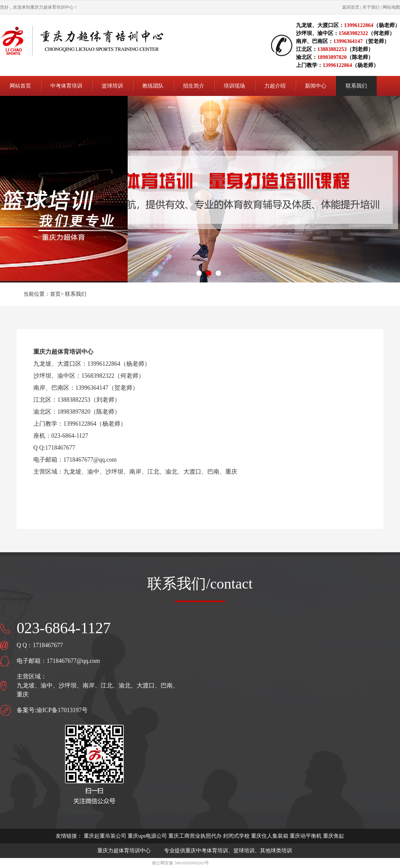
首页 (55, 294)
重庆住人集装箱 (270, 836)
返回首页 (351, 7)
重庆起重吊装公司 (105, 836)
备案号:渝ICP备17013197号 (52, 710)
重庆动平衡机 (306, 836)
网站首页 (20, 86)
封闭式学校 (236, 836)
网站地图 (391, 7)
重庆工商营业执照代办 (195, 836)
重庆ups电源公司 (147, 836)
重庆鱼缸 (334, 836)
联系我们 (76, 294)
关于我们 (371, 7)
